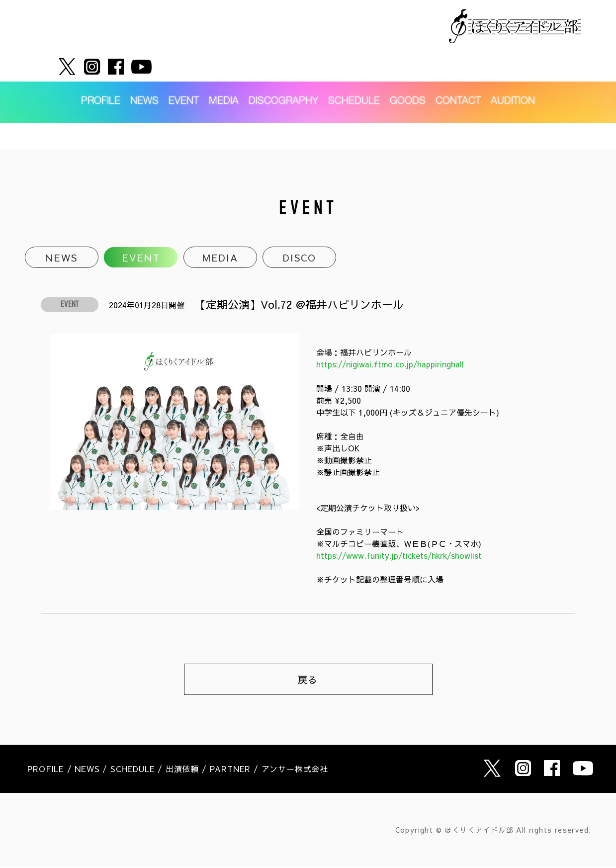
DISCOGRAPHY (283, 76)
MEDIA (224, 76)
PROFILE (101, 76)
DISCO (299, 258)
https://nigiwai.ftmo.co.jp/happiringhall (392, 365)
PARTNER (230, 771)
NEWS (144, 76)
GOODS (408, 76)
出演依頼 (182, 771)
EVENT (184, 76)
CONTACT (458, 76)
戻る (308, 680)
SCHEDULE (354, 76)
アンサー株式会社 (295, 771)
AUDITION (513, 76)
